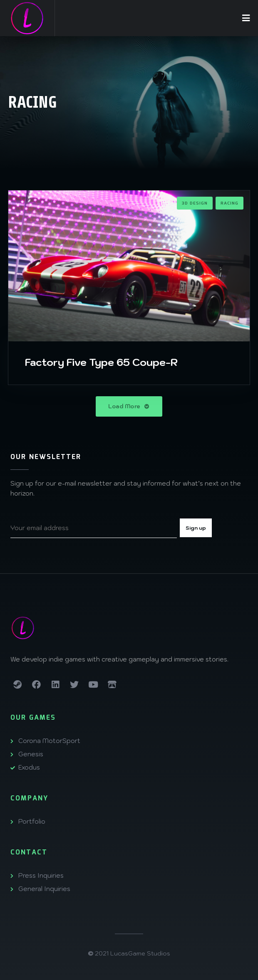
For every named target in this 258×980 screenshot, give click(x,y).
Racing (229, 203)
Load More (129, 406)
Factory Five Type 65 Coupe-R (101, 362)
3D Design (195, 203)
